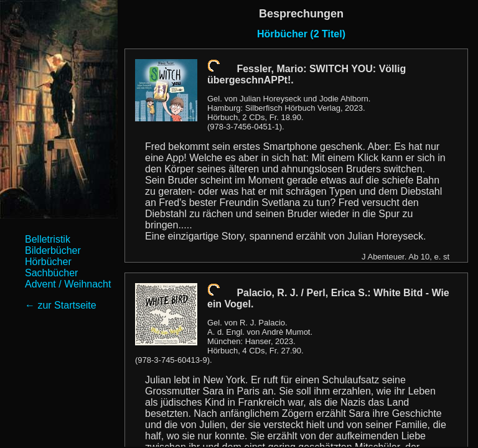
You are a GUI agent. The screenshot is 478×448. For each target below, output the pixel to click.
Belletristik (48, 239)
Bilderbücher (53, 250)
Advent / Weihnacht (68, 284)
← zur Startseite (61, 305)
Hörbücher (48, 262)
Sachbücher (51, 273)
